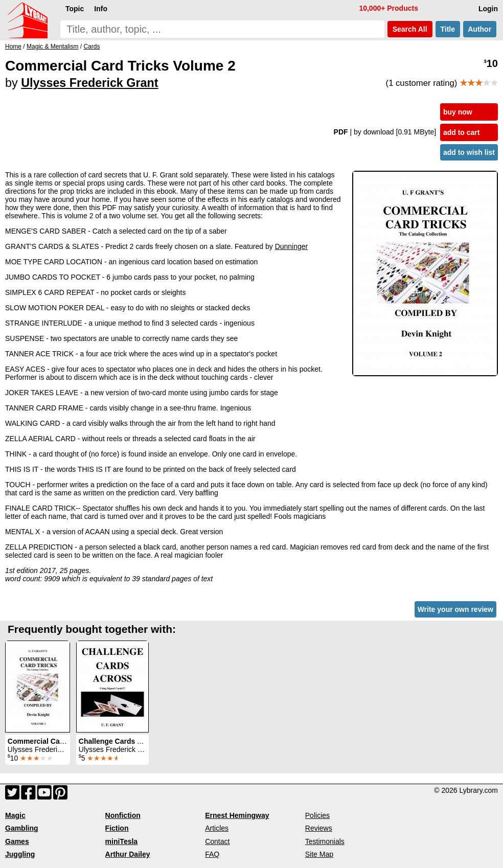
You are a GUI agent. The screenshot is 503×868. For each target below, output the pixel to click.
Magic (15, 815)
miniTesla (122, 841)
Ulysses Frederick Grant (89, 83)
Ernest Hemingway (237, 815)
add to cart (462, 132)
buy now (458, 112)
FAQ (212, 854)
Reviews (319, 828)
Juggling (20, 854)
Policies (317, 815)
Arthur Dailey (128, 854)
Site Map (319, 854)
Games (17, 841)
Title (448, 29)
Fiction (117, 828)
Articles (217, 828)
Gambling (22, 828)
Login (488, 9)
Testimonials (325, 841)
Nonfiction (123, 815)
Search (410, 29)
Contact (217, 841)
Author (480, 29)
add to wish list (469, 152)
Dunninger (292, 246)
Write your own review (455, 609)
